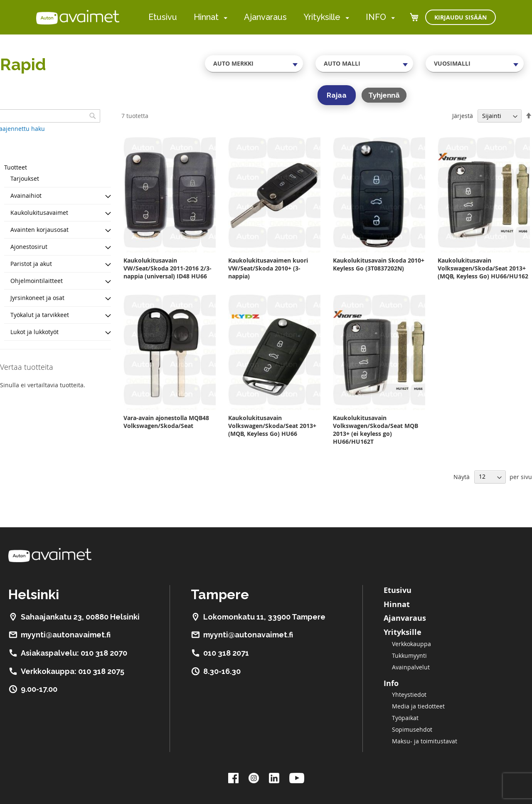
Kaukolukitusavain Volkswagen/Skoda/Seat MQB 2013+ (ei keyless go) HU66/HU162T (376, 430)
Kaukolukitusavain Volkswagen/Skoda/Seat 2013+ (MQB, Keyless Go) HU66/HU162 (483, 268)
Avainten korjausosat (39, 230)
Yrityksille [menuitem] (322, 17)
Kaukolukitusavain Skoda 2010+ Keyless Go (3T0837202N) (379, 264)
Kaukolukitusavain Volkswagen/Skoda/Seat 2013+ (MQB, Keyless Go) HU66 (272, 426)
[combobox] (254, 64)
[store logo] (78, 17)
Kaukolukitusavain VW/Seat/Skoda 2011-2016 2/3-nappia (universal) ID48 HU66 (167, 268)
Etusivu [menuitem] (163, 17)
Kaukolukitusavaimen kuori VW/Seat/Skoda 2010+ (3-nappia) (268, 268)
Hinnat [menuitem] (206, 17)
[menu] (272, 17)
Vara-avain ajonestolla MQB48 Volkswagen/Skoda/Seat (166, 422)
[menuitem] (224, 18)
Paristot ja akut (31, 264)
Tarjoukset (25, 178)
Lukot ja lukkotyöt (34, 332)
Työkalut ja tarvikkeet (40, 315)
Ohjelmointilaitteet (37, 281)
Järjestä (463, 116)
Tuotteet (16, 167)
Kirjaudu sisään (461, 17)
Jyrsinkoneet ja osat (37, 298)
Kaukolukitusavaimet (39, 213)
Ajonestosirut (29, 247)
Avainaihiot (26, 195)
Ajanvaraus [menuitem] (265, 17)
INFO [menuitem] (376, 17)
